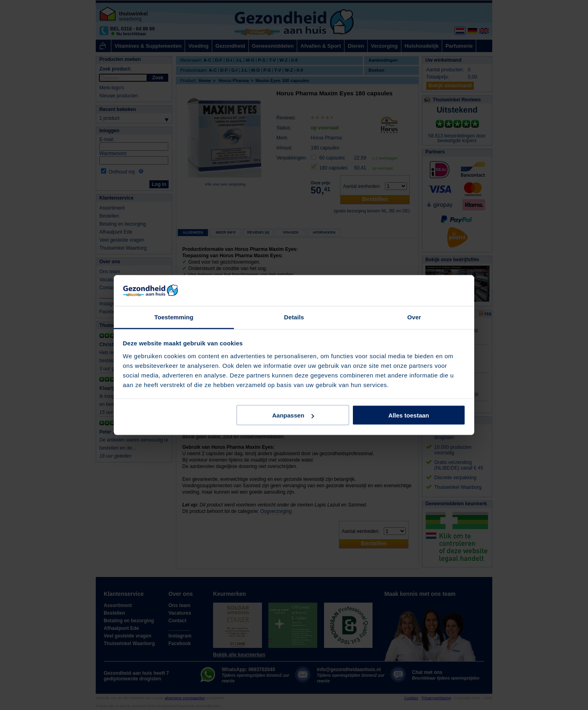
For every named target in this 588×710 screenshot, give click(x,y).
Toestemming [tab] (174, 317)
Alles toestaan (409, 415)
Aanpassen (293, 415)
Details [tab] (294, 317)
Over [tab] (414, 317)
